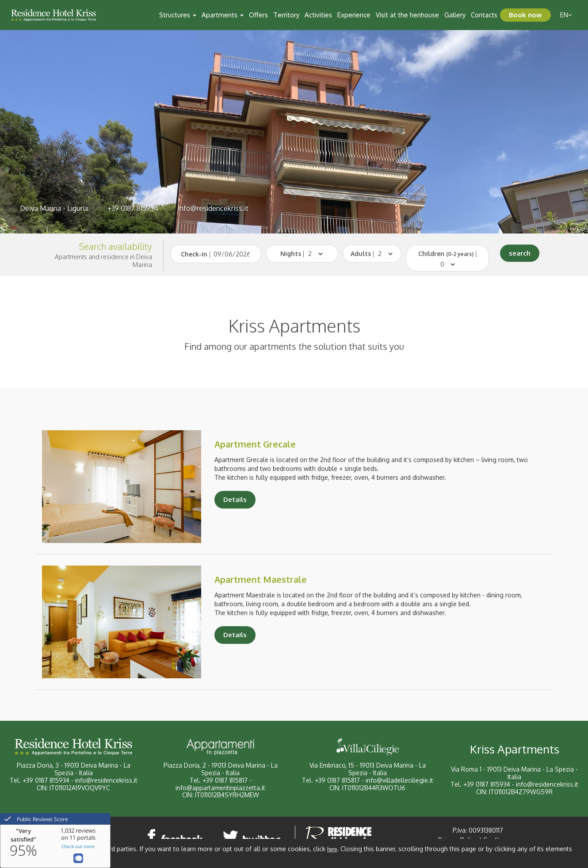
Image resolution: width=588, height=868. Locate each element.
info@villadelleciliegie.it (399, 780)
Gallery (455, 15)
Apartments (223, 15)
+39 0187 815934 (133, 208)
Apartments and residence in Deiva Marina (103, 261)
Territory (286, 15)
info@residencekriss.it (213, 208)
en (566, 15)
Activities (318, 15)
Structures (178, 15)
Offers (258, 15)
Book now (525, 15)
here (332, 849)
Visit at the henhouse (407, 15)
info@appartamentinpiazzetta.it (220, 788)
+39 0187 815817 (225, 780)
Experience (354, 15)
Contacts (484, 15)
